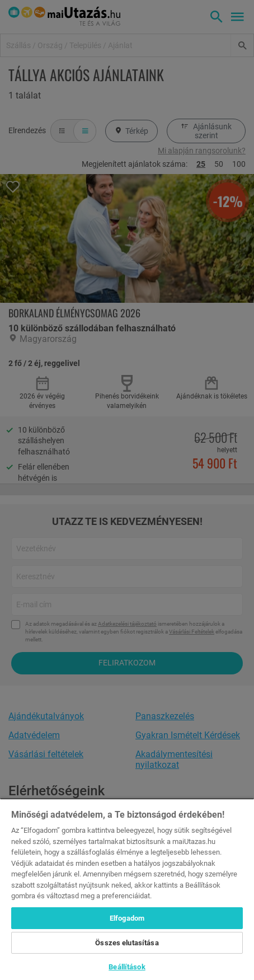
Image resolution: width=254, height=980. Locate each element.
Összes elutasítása (127, 943)
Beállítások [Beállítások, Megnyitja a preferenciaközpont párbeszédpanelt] (127, 967)
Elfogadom (127, 918)
